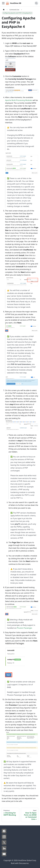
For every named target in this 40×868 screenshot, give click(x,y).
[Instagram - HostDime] (4, 838)
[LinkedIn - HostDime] (4, 850)
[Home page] (4, 10)
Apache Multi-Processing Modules (19, 100)
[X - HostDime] (4, 844)
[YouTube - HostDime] (4, 856)
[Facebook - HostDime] (4, 833)
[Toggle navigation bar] (3, 3)
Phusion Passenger (24, 628)
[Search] (36, 3)
